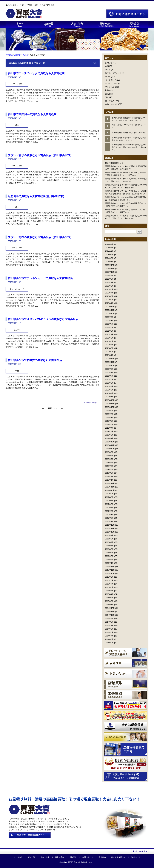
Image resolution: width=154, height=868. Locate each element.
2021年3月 (109, 348)
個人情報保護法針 (118, 857)
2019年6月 (109, 421)
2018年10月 (110, 449)
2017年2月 (109, 518)
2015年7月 (109, 584)
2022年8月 (109, 321)
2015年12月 (110, 567)
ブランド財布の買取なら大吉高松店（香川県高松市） (40, 237)
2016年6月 (109, 546)
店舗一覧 (31, 857)
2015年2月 (109, 601)
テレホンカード (111, 83)
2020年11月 (110, 362)
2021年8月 (109, 331)
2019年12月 (110, 400)
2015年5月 (109, 591)
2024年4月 (109, 251)
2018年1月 (109, 480)
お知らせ (109, 63)
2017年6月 (109, 504)
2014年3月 (109, 639)
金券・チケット (111, 104)
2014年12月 (110, 608)
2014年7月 (109, 625)
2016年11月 (110, 528)
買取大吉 (9, 55)
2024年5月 (109, 248)
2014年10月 (110, 615)
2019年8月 (109, 414)
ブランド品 (110, 87)
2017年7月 (109, 501)
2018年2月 (109, 476)
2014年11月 (110, 612)
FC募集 (134, 857)
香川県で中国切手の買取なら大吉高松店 (32, 114)
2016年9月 (109, 535)
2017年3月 (109, 515)
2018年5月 (109, 466)
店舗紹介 (18, 55)
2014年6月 (109, 629)
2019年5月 (109, 425)
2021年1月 (109, 355)
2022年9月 (109, 317)
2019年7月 (109, 418)
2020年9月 (109, 369)
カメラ (108, 70)
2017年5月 (109, 508)
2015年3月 (109, 598)
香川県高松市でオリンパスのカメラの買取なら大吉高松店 (43, 319)
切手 (107, 90)
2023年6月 (109, 286)
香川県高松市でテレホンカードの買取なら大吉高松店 (40, 278)
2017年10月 (110, 490)
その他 (108, 77)
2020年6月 (109, 379)
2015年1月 (109, 605)
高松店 (26, 55)
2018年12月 (110, 442)
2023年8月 (109, 279)
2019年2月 (109, 435)
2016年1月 (109, 563)
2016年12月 (110, 525)
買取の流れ (60, 857)
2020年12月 (110, 359)
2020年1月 (109, 397)
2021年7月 (109, 334)
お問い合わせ (88, 857)
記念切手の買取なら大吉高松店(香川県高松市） (37, 196)
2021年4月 (109, 345)
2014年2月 (109, 643)
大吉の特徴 (45, 857)
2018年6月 (109, 463)
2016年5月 (109, 549)
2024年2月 (109, 258)
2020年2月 (109, 393)
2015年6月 (109, 587)
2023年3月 (109, 296)
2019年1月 (109, 438)
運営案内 (102, 857)
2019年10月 (110, 407)
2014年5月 (109, 632)
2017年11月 (110, 487)
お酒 (107, 66)
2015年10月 (110, 573)
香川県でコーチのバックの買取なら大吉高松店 (36, 73)
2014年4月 (109, 636)
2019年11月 (110, 404)
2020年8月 (109, 373)
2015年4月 (109, 594)
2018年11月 (110, 445)
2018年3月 (109, 473)
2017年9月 (109, 494)
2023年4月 (109, 293)
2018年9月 (109, 452)
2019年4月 (109, 428)
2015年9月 (109, 577)
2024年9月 (109, 244)
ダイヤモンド (111, 80)
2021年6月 (109, 338)
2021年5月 (109, 341)
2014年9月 (109, 619)
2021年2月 (109, 352)
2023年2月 (109, 300)
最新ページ (53, 408)
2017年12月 (110, 483)
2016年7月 (109, 542)
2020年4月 (109, 386)
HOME (20, 857)
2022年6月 (109, 327)
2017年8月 (109, 497)
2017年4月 (109, 511)
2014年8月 (109, 622)
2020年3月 (109, 390)
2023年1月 (109, 303)
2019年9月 (109, 411)
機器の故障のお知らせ (114, 163)
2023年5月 (109, 289)
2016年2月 (109, 560)
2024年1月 (109, 262)
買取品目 (73, 857)
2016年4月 (109, 553)
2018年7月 (109, 459)
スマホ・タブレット (113, 73)
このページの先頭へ (90, 403)
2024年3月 (109, 255)
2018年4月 (109, 470)
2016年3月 (109, 556)
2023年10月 (110, 272)
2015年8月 (109, 580)
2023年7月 (109, 282)
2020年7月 (109, 376)
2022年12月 (110, 307)
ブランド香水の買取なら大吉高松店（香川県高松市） (40, 155)
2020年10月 (110, 366)
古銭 (107, 94)
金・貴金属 (110, 101)
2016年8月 (109, 539)
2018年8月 (109, 456)
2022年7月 (109, 324)
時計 (107, 97)
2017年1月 (109, 522)
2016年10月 (110, 532)
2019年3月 (109, 431)
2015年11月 (110, 570)
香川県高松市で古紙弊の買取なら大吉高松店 (35, 360)
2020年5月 (109, 383)
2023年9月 (109, 276)
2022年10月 (110, 314)
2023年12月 (110, 265)
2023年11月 (110, 269)
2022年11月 (110, 310)
